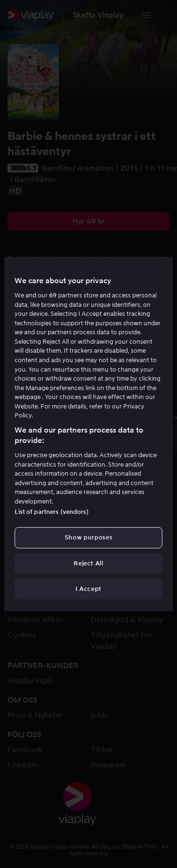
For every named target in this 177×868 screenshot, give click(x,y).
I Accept (88, 589)
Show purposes (88, 537)
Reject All (88, 563)
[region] (88, 434)
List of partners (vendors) (51, 512)
